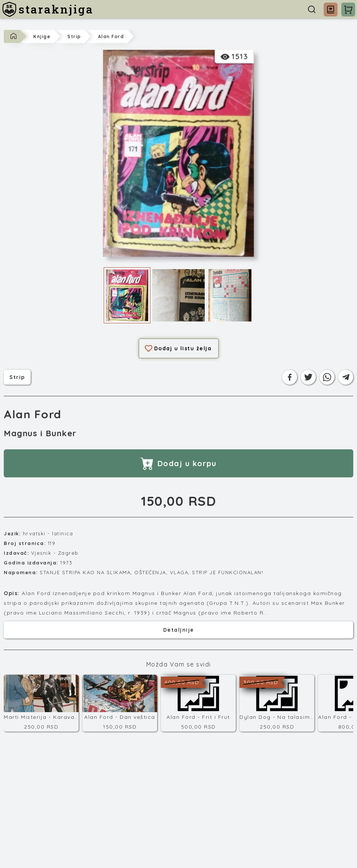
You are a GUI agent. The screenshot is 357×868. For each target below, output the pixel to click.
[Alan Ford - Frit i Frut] (198, 703)
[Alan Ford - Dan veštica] (120, 703)
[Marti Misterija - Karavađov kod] (41, 703)
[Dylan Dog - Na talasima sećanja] (277, 703)
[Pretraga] (312, 9)
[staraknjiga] (48, 9)
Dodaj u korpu (179, 463)
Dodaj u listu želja (178, 348)
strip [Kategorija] (17, 376)
